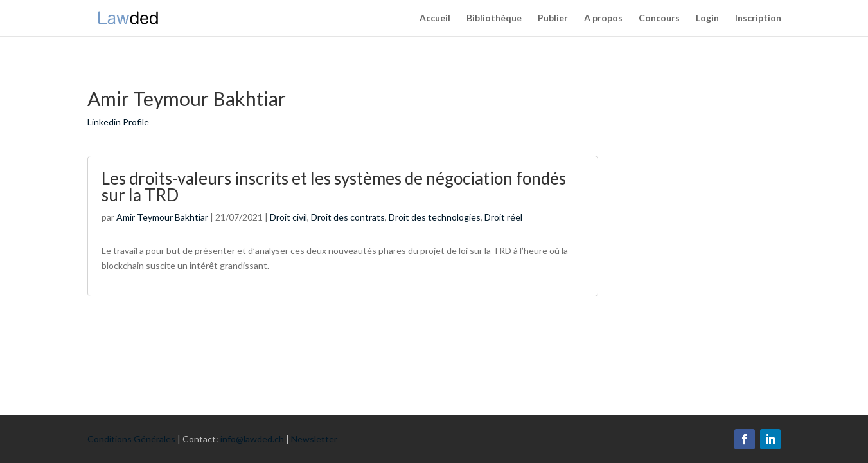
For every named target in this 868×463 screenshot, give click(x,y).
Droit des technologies (435, 217)
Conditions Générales (131, 439)
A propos (603, 18)
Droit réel (503, 217)
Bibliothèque (494, 18)
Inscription (758, 18)
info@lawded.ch (252, 439)
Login (707, 18)
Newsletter (314, 439)
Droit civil (288, 217)
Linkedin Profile (118, 122)
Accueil (435, 18)
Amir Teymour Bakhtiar (162, 217)
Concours (659, 18)
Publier (553, 18)
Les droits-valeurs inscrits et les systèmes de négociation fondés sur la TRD (334, 186)
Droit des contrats (348, 217)
